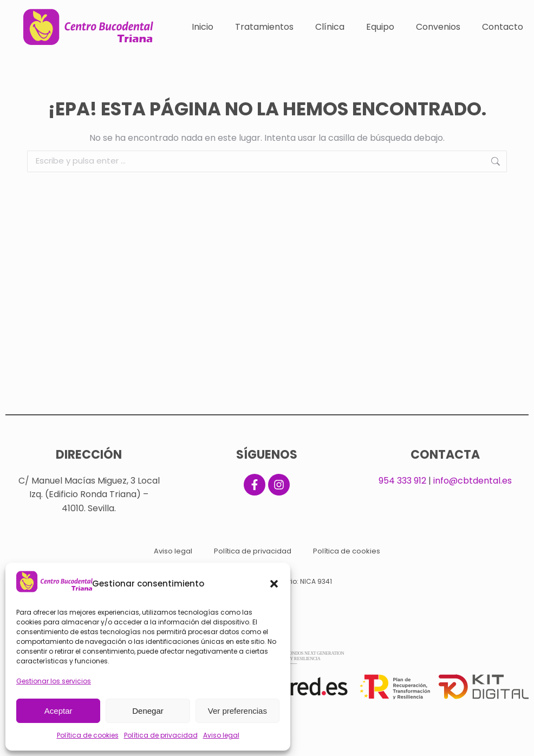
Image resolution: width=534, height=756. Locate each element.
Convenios (438, 27)
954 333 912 (402, 481)
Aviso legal (221, 735)
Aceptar (58, 711)
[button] (274, 584)
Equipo (380, 27)
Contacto (503, 27)
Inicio (203, 27)
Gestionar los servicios (54, 681)
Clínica (330, 27)
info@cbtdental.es (473, 481)
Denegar (148, 711)
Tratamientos (264, 27)
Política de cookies (88, 735)
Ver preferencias (237, 711)
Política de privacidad (161, 735)
